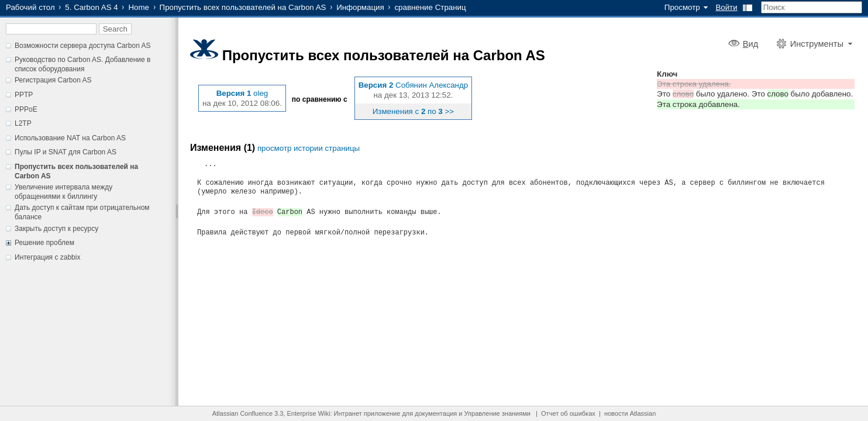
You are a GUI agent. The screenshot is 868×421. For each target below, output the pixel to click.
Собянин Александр (432, 85)
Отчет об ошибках (568, 413)
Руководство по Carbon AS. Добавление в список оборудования (82, 64)
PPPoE (26, 109)
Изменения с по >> (413, 111)
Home (139, 7)
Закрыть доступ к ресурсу (56, 229)
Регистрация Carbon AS (53, 80)
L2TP (23, 123)
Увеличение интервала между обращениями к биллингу (63, 192)
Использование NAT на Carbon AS (70, 138)
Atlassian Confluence (242, 413)
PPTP (24, 95)
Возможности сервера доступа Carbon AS (83, 46)
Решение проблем (44, 243)
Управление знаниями (497, 413)
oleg (261, 93)
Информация (360, 7)
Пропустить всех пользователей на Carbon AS (243, 7)
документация (436, 413)
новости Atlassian (630, 413)
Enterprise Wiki (309, 413)
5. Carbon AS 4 (91, 7)
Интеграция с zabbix (47, 257)
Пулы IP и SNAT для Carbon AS (66, 152)
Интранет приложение (367, 413)
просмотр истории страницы (309, 148)
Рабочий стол (30, 7)
